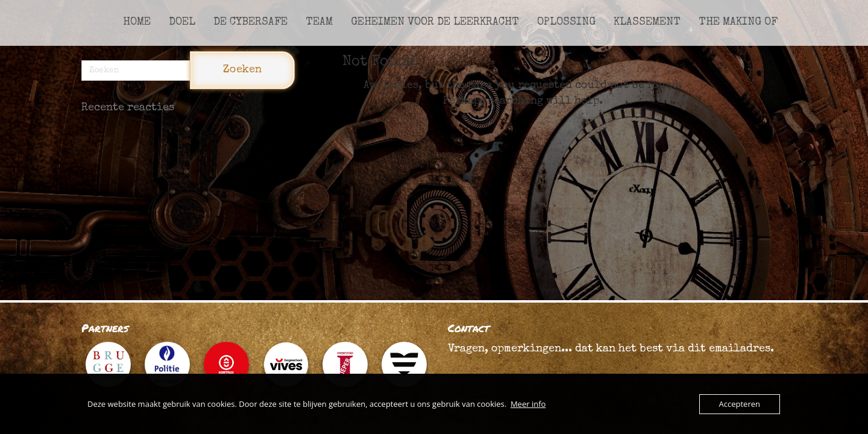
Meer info (528, 404)
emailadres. (741, 349)
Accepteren (740, 404)
